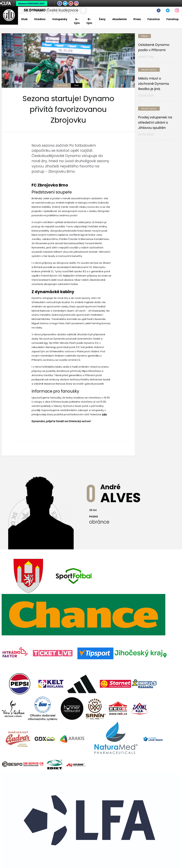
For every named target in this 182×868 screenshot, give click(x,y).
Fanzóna (154, 19)
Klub (24, 19)
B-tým (89, 21)
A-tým (77, 21)
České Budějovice (51, 10)
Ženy (102, 19)
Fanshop (173, 19)
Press (137, 19)
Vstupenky (60, 19)
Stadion (40, 19)
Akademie (119, 19)
